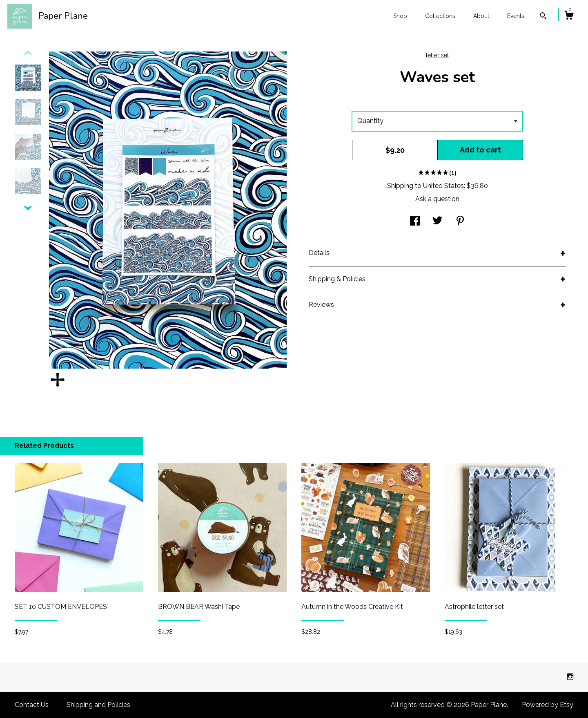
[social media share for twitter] (438, 222)
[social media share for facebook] (415, 222)
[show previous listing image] (28, 53)
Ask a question (437, 199)
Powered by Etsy (548, 705)
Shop (400, 16)
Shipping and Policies (98, 705)
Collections (440, 16)
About (481, 16)
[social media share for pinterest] (460, 222)
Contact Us (32, 705)
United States (443, 186)
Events (516, 16)
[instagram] (570, 677)
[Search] (543, 17)
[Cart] (569, 16)
